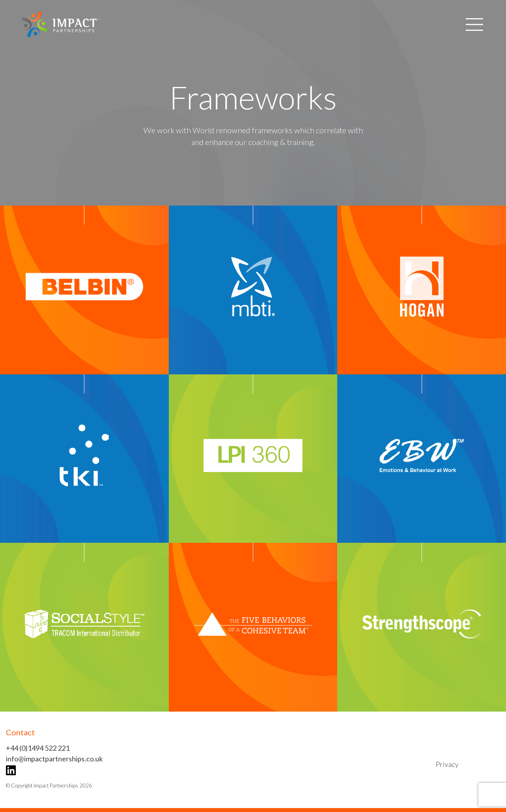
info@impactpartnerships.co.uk (54, 759)
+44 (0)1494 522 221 (38, 748)
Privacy (447, 764)
